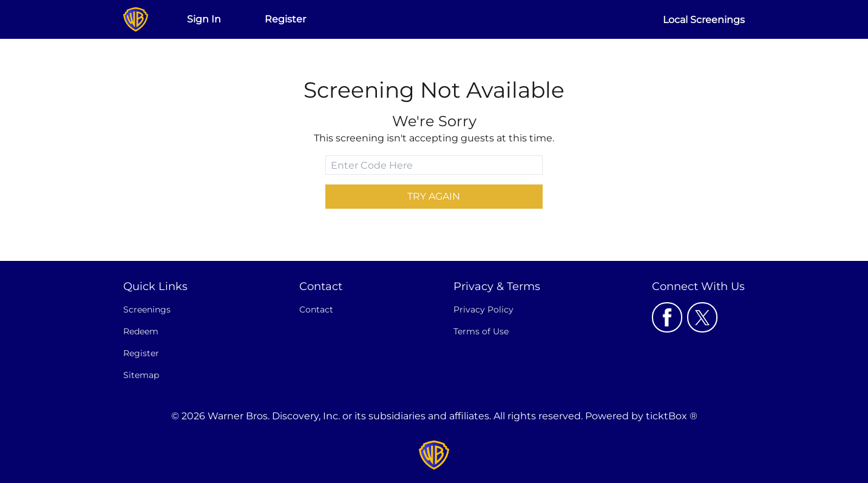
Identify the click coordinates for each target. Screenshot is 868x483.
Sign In (204, 19)
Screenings (147, 309)
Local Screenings (704, 20)
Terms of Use (481, 331)
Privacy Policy (483, 309)
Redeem (141, 331)
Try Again (434, 196)
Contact (316, 309)
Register (285, 19)
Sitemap (141, 375)
